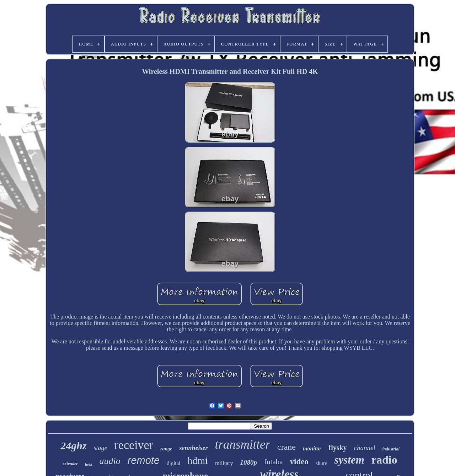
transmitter (242, 445)
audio (110, 461)
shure (322, 463)
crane (287, 447)
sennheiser (193, 448)
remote (144, 460)
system (349, 460)
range (166, 449)
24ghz (73, 446)
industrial (391, 449)
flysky (338, 448)
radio (384, 460)
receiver (134, 445)
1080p (249, 462)
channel (365, 448)
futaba (273, 462)
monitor (312, 448)
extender (70, 464)
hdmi (198, 461)
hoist (89, 464)
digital (173, 463)
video (299, 462)
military (224, 463)
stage (101, 448)
